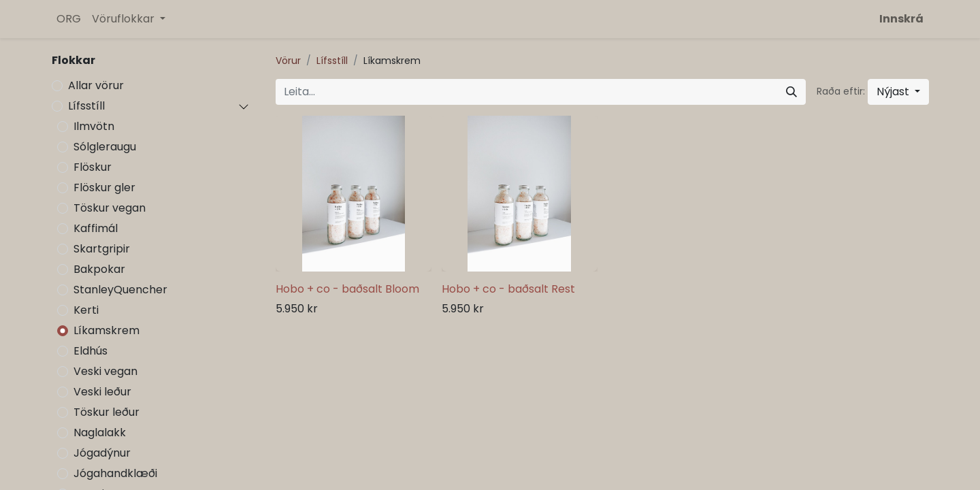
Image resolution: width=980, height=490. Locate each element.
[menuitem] (69, 19)
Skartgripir (102, 249)
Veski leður (102, 392)
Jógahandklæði (115, 473)
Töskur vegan (110, 208)
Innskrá (901, 19)
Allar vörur (96, 85)
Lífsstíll (86, 106)
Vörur (288, 61)
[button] (898, 92)
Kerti (86, 310)
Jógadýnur (102, 453)
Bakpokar (99, 269)
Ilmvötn (94, 126)
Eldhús (91, 351)
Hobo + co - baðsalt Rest (508, 289)
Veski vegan (105, 371)
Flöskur (93, 167)
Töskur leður (107, 412)
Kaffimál (96, 228)
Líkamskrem (107, 330)
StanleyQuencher (120, 290)
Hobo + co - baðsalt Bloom (347, 289)
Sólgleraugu (105, 147)
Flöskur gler (104, 187)
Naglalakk (100, 432)
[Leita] (791, 92)
